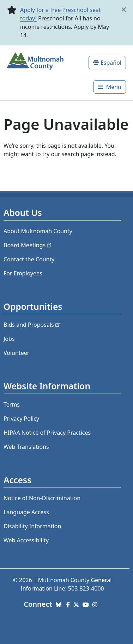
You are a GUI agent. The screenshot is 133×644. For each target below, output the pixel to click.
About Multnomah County (38, 231)
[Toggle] (110, 87)
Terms (12, 404)
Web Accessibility (26, 540)
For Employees (23, 273)
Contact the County (29, 259)
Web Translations (26, 447)
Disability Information (32, 526)
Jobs (9, 339)
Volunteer (16, 353)
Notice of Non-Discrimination (42, 498)
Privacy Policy (21, 419)
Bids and (32, 325)
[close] (124, 9)
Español (111, 63)
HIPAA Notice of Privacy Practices (47, 433)
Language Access (26, 512)
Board (28, 245)
